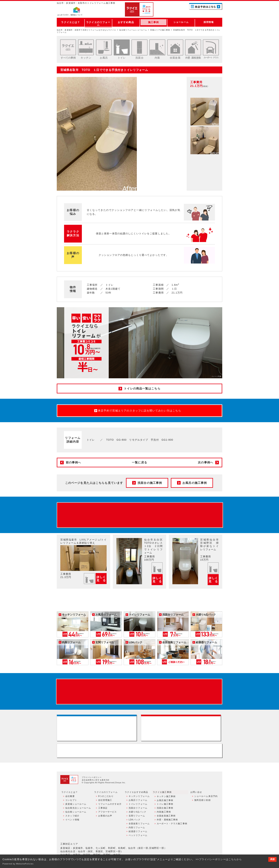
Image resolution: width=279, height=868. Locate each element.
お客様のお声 (105, 817)
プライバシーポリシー (92, 779)
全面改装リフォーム (139, 824)
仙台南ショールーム (76, 813)
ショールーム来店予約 (206, 798)
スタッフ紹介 (72, 817)
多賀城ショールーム (76, 805)
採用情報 (209, 22)
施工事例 (153, 22)
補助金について (77, 15)
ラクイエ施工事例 (162, 794)
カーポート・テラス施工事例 (172, 824)
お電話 (206, 13)
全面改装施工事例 (166, 817)
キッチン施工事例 (166, 798)
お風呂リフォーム (138, 802)
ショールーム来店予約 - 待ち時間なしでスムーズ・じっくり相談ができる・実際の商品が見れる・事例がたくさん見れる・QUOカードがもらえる (97, 729)
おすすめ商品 (126, 22)
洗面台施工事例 (165, 809)
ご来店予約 (206, 6)
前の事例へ (73, 462)
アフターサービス (107, 813)
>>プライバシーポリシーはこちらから (219, 859)
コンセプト (71, 802)
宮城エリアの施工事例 (160, 30)
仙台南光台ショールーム (78, 809)
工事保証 (103, 809)
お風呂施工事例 (165, 802)
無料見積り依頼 (202, 802)
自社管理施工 (105, 802)
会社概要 (70, 798)
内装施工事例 (164, 813)
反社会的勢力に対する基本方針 (96, 781)
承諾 (272, 859)
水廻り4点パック (138, 813)
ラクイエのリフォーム (98, 22)
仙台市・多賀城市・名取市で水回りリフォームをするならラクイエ (86, 30)
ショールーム (181, 22)
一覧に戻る (139, 462)
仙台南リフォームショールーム (133, 30)
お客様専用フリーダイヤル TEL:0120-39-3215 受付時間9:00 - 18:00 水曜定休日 (139, 752)
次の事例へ (206, 462)
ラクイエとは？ (71, 22)
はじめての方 (63, 15)
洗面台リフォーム (138, 809)
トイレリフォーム (138, 805)
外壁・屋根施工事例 (167, 821)
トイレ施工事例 (165, 805)
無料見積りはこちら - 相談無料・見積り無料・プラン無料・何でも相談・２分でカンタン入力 (182, 729)
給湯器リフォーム (138, 832)
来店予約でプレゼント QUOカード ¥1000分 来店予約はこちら (140, 515)
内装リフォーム (137, 828)
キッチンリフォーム (139, 798)
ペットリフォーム (138, 836)
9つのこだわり (106, 798)
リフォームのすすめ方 (110, 805)
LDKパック (135, 821)
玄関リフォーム (137, 817)
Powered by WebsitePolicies (18, 864)
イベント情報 (72, 821)
